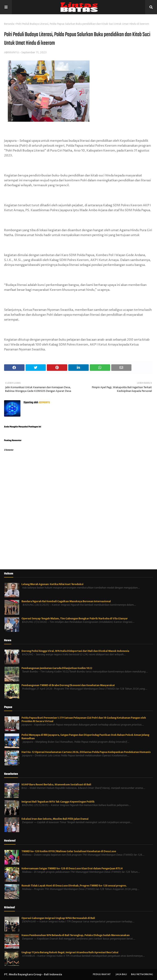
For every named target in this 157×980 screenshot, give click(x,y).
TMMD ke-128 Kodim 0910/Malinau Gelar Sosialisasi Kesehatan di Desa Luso (69, 851)
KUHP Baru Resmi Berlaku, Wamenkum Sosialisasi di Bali (56, 785)
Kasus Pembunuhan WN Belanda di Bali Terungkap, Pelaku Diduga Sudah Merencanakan (76, 935)
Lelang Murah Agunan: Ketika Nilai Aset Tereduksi (52, 584)
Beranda (9, 24)
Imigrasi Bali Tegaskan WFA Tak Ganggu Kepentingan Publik (58, 802)
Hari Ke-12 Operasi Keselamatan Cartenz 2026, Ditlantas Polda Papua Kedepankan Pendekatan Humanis (86, 752)
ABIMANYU (12, 52)
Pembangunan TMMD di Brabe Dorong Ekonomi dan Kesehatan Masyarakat (68, 685)
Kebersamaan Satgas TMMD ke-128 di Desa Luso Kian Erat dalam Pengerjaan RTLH (72, 869)
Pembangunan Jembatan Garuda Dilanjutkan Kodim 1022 (57, 668)
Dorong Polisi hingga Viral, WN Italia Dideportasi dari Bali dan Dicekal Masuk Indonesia (75, 651)
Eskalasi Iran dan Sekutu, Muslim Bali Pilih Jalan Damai (55, 819)
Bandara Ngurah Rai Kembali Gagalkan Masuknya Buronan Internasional (66, 601)
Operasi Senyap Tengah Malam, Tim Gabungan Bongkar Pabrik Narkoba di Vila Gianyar (75, 619)
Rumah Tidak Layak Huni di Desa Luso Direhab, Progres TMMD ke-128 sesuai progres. (74, 886)
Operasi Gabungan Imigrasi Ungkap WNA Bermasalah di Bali (58, 918)
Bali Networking (142, 974)
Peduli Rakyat (102, 974)
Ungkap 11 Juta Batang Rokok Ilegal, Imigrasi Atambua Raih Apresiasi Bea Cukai (70, 952)
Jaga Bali (121, 974)
